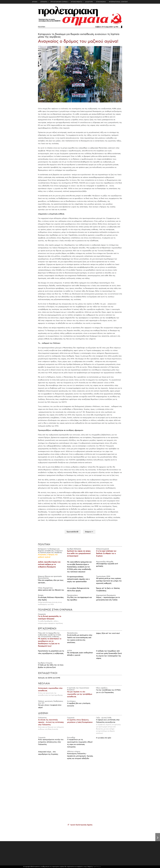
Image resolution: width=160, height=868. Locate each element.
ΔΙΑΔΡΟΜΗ (89, 2)
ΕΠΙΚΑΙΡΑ (44, 2)
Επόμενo (89, 534)
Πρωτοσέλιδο (73, 534)
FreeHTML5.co (97, 867)
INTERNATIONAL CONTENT (118, 2)
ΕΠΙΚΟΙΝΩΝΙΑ (101, 2)
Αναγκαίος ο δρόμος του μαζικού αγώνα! (78, 41)
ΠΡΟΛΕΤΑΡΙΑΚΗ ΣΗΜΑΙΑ (59, 2)
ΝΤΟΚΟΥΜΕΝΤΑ (76, 2)
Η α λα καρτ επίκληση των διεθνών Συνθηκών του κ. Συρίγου (105, 556)
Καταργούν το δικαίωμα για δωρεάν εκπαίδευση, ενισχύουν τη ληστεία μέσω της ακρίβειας (79, 36)
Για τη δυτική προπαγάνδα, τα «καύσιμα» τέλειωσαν (51, 620)
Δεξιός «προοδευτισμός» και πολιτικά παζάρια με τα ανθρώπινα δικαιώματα (50, 567)
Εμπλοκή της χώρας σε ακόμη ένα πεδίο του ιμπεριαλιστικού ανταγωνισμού (79, 556)
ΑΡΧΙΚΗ (35, 2)
